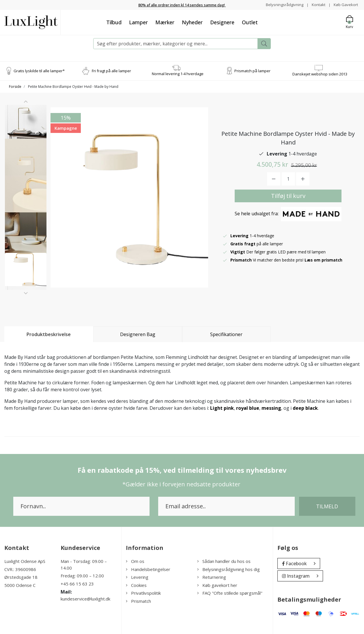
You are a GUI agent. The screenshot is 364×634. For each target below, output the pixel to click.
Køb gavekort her (217, 585)
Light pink (222, 408)
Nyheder (192, 22)
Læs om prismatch (324, 260)
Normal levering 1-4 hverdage (178, 74)
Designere (222, 22)
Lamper (138, 22)
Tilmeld (327, 506)
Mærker (165, 22)
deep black (305, 408)
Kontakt (317, 4)
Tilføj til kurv (288, 195)
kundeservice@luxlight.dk (85, 599)
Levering (137, 577)
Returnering (212, 577)
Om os (135, 561)
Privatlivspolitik (143, 593)
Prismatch (138, 601)
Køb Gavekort (345, 4)
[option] (26, 128)
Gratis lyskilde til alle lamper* (39, 71)
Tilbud (114, 22)
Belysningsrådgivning (281, 4)
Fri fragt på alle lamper (111, 71)
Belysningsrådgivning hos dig (228, 569)
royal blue (248, 408)
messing (271, 408)
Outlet (250, 22)
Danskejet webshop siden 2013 (320, 74)
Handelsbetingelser (148, 569)
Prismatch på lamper (252, 71)
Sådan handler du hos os (224, 561)
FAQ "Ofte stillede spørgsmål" (230, 593)
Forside (15, 87)
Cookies (136, 585)
